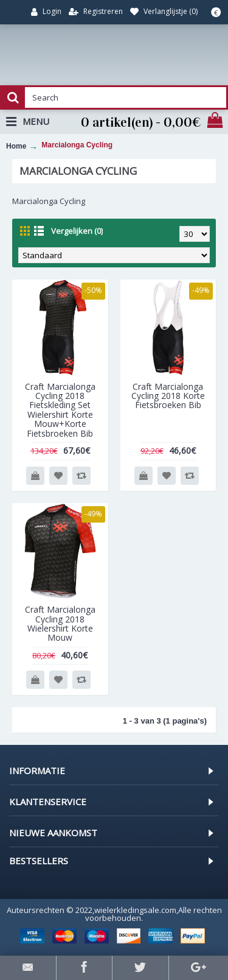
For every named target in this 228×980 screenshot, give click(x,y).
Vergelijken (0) (77, 231)
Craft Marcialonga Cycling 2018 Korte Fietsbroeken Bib (168, 396)
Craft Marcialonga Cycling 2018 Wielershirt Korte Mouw (60, 623)
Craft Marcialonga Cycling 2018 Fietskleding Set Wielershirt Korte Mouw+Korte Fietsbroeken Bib (60, 410)
